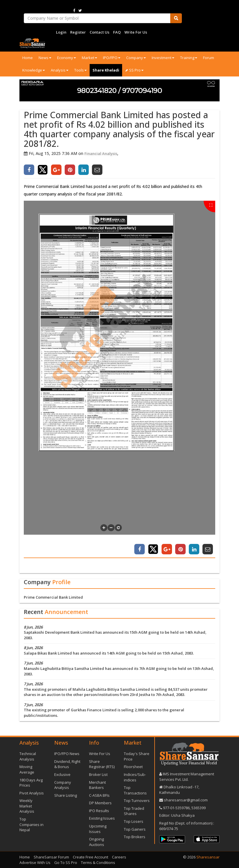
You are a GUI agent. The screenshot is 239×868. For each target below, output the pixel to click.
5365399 (198, 808)
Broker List (98, 774)
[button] (104, 528)
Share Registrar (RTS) (102, 764)
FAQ (117, 32)
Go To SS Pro (66, 862)
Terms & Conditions (98, 862)
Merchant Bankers (97, 785)
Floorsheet (133, 767)
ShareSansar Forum (51, 857)
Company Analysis (63, 785)
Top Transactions (135, 790)
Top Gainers (135, 829)
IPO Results (99, 811)
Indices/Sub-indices (135, 777)
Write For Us (136, 32)
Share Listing (66, 795)
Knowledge (34, 70)
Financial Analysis (101, 154)
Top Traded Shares (134, 811)
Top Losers (134, 821)
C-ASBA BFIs (99, 795)
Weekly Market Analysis (27, 806)
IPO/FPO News (67, 754)
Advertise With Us (35, 862)
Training (189, 58)
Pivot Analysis (32, 793)
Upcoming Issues (98, 829)
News (45, 58)
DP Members (100, 803)
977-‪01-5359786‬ (176, 808)
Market (89, 58)
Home (28, 58)
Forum (209, 58)
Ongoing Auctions (97, 842)
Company (136, 58)
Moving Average (27, 769)
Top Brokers (135, 837)
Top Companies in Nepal (31, 824)
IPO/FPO (112, 58)
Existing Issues (102, 818)
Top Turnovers (137, 801)
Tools (80, 70)
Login (61, 32)
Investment (163, 58)
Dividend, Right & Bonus (67, 764)
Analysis (60, 70)
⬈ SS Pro (134, 70)
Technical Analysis (28, 756)
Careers (119, 857)
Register (78, 32)
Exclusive (62, 774)
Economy (67, 58)
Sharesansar (208, 857)
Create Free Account (90, 857)
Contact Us (99, 32)
